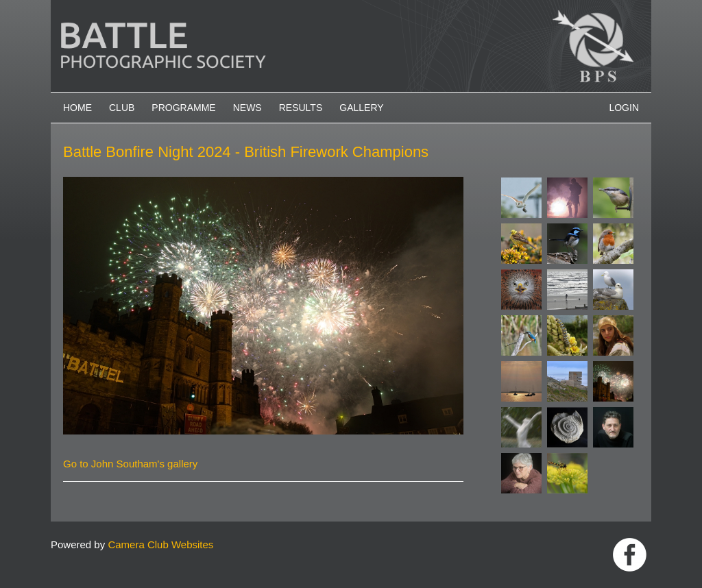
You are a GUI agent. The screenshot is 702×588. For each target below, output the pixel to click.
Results (301, 108)
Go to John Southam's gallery (130, 464)
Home (77, 108)
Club (122, 108)
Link (630, 555)
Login (624, 108)
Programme (183, 108)
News (247, 108)
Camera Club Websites (160, 544)
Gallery (361, 108)
